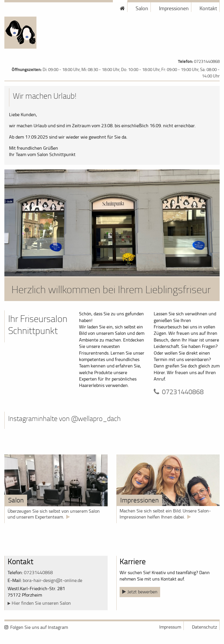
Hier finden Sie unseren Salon (41, 603)
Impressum (170, 627)
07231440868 (207, 61)
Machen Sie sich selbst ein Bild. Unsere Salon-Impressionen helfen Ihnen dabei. (165, 514)
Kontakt (208, 8)
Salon (142, 8)
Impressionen (174, 8)
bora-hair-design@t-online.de (52, 580)
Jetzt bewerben (142, 592)
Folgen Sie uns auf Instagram (39, 627)
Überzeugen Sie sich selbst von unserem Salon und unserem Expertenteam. (54, 514)
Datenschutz (204, 627)
